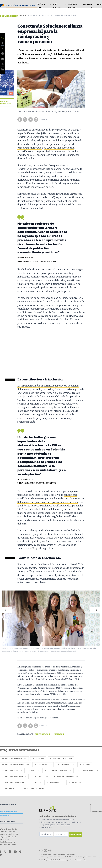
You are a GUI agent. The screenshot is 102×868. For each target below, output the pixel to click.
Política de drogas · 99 (14, 777)
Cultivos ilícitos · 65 (33, 788)
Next (95, 608)
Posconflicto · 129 (12, 771)
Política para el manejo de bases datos (82, 857)
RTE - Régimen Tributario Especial (53, 860)
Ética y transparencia (78, 860)
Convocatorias (8, 812)
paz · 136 (85, 765)
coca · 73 (35, 782)
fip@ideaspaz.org (8, 842)
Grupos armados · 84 (13, 782)
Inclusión (59, 734)
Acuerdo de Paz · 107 (88, 771)
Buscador (87, 6)
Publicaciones (8, 804)
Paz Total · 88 (40, 777)
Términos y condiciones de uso (51, 857)
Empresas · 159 (66, 765)
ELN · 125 (34, 771)
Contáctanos (7, 822)
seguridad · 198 (43, 765)
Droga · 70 (75, 782)
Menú (100, 6)
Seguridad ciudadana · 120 (58, 771)
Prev (7, 608)
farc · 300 (38, 759)
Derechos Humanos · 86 (66, 777)
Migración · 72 (55, 782)
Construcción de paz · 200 (15, 765)
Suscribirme (76, 834)
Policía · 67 (9, 788)
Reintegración (42, 734)
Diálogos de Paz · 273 (61, 759)
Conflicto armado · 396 (14, 759)
